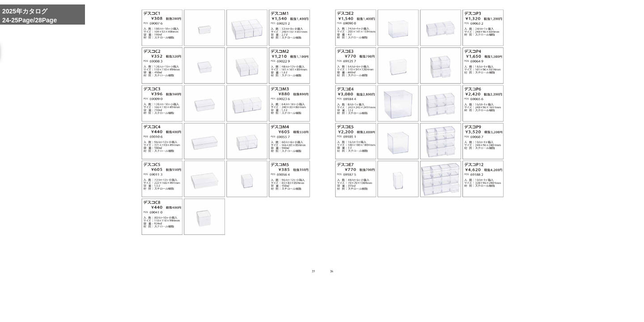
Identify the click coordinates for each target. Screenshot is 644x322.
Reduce (447, 307)
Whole (426, 307)
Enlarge (406, 307)
